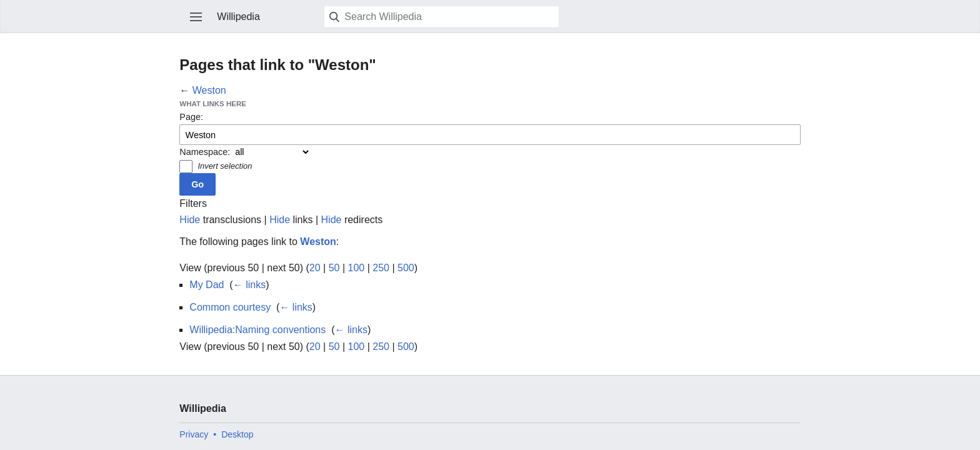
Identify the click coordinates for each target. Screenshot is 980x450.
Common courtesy (230, 307)
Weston (209, 90)
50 (334, 268)
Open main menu (196, 17)
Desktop (237, 434)
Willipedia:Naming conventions (257, 330)
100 (357, 268)
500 (406, 268)
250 (381, 268)
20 (315, 268)
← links (249, 285)
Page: (191, 117)
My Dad (207, 285)
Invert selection (225, 166)
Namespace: (205, 152)
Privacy (194, 434)
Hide (190, 220)
